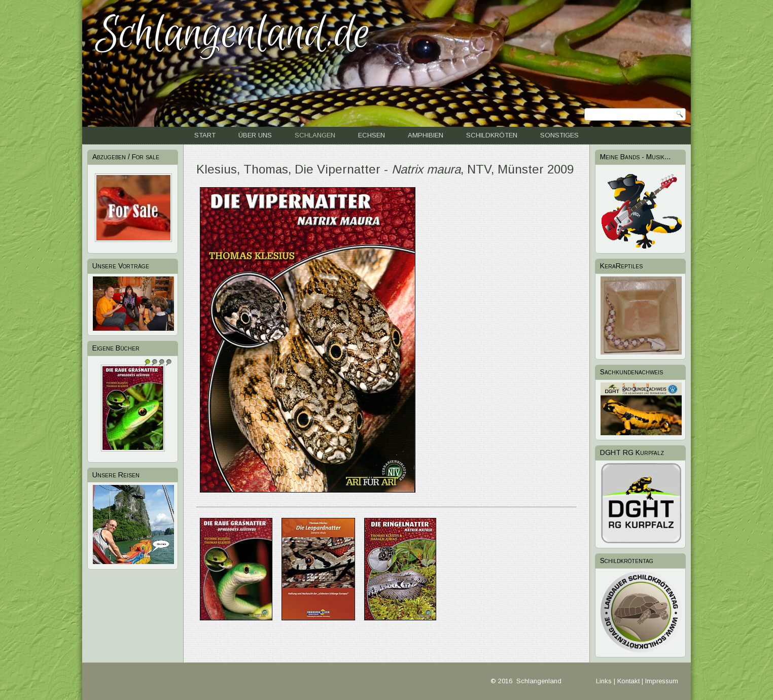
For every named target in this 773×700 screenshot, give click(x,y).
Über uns (255, 135)
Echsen (372, 135)
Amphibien (426, 135)
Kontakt (628, 681)
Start (205, 135)
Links (604, 681)
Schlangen (315, 135)
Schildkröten (492, 135)
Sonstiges (559, 135)
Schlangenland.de (233, 34)
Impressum (662, 681)
